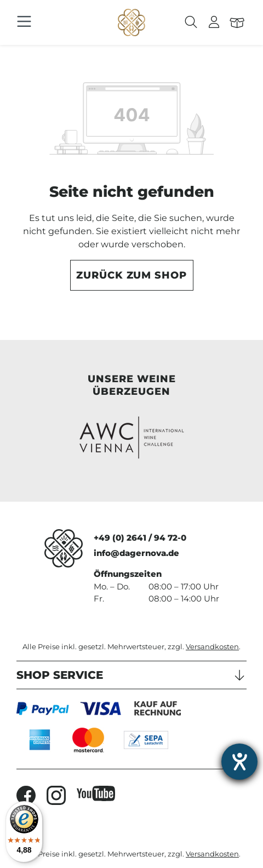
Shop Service (60, 675)
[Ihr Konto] (214, 22)
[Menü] (24, 22)
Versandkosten (212, 647)
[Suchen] (191, 22)
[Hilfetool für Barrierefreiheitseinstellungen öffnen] (239, 762)
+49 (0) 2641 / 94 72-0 (140, 538)
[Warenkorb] (237, 22)
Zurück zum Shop (131, 275)
